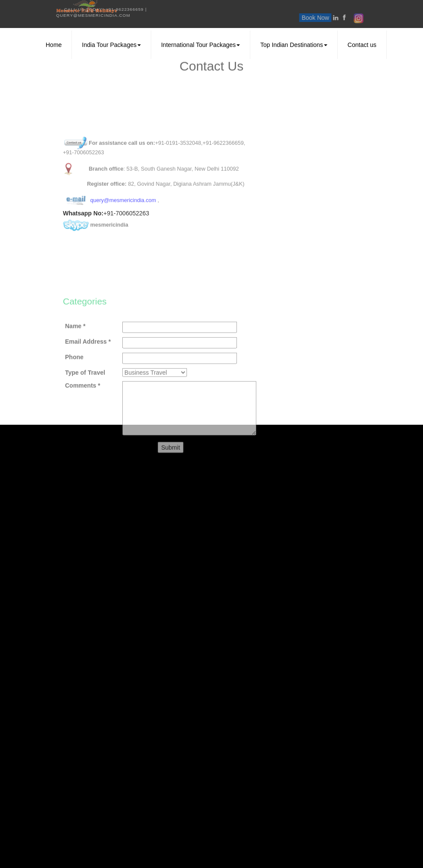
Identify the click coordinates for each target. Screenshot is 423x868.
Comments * (83, 425)
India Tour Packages (111, 45)
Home (54, 45)
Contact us (362, 45)
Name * (75, 366)
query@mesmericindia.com (44, 15)
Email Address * (88, 381)
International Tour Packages (201, 45)
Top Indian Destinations (294, 45)
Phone (74, 397)
